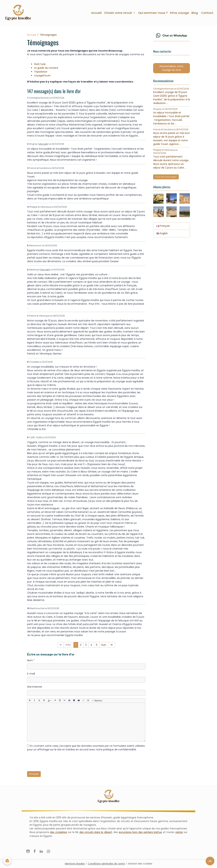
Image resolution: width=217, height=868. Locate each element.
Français (163, 227)
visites (179, 832)
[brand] (19, 13)
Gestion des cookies (141, 863)
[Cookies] (7, 861)
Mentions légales (74, 863)
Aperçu (97, 700)
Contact (207, 13)
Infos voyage (179, 13)
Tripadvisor (41, 72)
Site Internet (35, 687)
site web (43, 144)
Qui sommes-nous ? (153, 13)
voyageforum (42, 75)
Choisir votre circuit (118, 13)
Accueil (96, 13)
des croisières (58, 832)
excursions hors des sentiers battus (140, 832)
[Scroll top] (210, 861)
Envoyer (34, 774)
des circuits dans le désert (96, 832)
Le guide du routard (46, 68)
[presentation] (54, 762)
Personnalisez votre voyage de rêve (171, 69)
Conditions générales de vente (107, 863)
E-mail (31, 673)
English (162, 235)
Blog (195, 13)
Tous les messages (166, 178)
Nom (30, 660)
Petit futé (40, 64)
